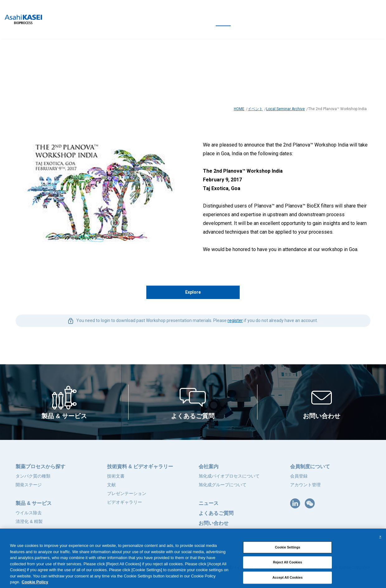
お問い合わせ (214, 523)
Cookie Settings (287, 551)
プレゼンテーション (127, 493)
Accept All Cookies (287, 581)
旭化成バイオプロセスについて (229, 476)
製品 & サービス (34, 503)
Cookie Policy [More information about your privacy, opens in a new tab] (35, 585)
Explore (193, 292)
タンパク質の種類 (33, 476)
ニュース (209, 503)
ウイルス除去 (29, 513)
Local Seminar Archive (285, 109)
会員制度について (310, 467)
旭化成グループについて (223, 485)
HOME (239, 109)
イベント (255, 109)
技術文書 (116, 476)
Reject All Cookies (288, 566)
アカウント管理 (305, 485)
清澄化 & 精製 (29, 521)
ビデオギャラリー (125, 502)
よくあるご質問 (216, 513)
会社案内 (209, 467)
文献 (111, 485)
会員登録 (299, 476)
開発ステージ (29, 485)
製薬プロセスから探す (40, 467)
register (235, 320)
